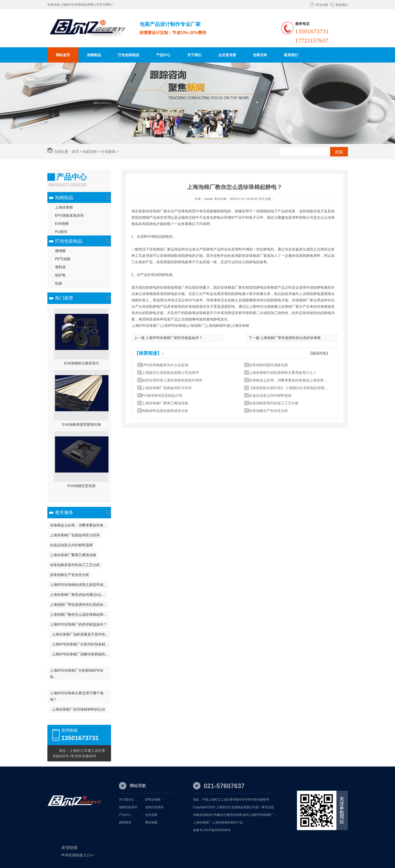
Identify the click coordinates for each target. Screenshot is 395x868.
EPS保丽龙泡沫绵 (69, 215)
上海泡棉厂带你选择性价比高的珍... (78, 605)
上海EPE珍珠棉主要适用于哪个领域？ (77, 696)
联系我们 (342, 5)
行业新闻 (108, 152)
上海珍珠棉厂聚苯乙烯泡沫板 (73, 555)
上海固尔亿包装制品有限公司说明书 (170, 373)
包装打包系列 (154, 807)
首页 (75, 152)
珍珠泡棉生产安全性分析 (70, 575)
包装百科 (260, 55)
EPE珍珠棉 (153, 800)
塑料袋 (60, 267)
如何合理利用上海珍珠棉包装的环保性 (172, 380)
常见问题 (322, 5)
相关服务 (64, 512)
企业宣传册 (227, 55)
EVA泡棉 (62, 224)
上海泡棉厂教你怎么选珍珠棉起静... (78, 614)
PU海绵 (61, 232)
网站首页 (63, 55)
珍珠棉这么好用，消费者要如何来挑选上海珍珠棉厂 (290, 380)
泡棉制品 (94, 55)
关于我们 (194, 55)
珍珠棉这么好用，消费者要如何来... (78, 525)
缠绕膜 (60, 251)
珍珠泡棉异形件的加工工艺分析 (75, 565)
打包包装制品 (129, 55)
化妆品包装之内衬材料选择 (71, 545)
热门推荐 (64, 298)
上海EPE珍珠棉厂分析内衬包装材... (80, 644)
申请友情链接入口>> (78, 855)
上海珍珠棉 (64, 207)
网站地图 (151, 822)
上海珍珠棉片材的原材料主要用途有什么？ (283, 373)
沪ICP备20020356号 (217, 830)
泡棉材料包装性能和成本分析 (165, 411)
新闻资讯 (125, 822)
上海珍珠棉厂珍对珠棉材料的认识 (78, 709)
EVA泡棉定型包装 (82, 486)
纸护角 (60, 275)
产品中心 (163, 55)
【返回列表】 (319, 353)
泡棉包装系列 (128, 807)
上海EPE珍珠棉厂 (261, 815)
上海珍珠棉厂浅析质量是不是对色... (80, 634)
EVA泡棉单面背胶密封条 (82, 424)
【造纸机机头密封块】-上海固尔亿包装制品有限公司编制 (290, 388)
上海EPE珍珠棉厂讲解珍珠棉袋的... (80, 654)
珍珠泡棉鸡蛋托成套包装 (268, 365)
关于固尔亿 (127, 800)
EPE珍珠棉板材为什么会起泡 (165, 365)
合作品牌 (151, 815)
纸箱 (59, 283)
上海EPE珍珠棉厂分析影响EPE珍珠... (77, 674)
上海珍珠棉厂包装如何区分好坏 (75, 535)
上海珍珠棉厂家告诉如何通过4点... (77, 595)
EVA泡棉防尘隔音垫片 (82, 363)
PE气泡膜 (63, 259)
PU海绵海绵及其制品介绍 (162, 395)
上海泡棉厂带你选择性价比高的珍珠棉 (290, 338)
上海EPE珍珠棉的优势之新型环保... (78, 585)
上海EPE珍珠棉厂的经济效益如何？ (78, 624)
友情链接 (70, 848)
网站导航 (138, 786)
